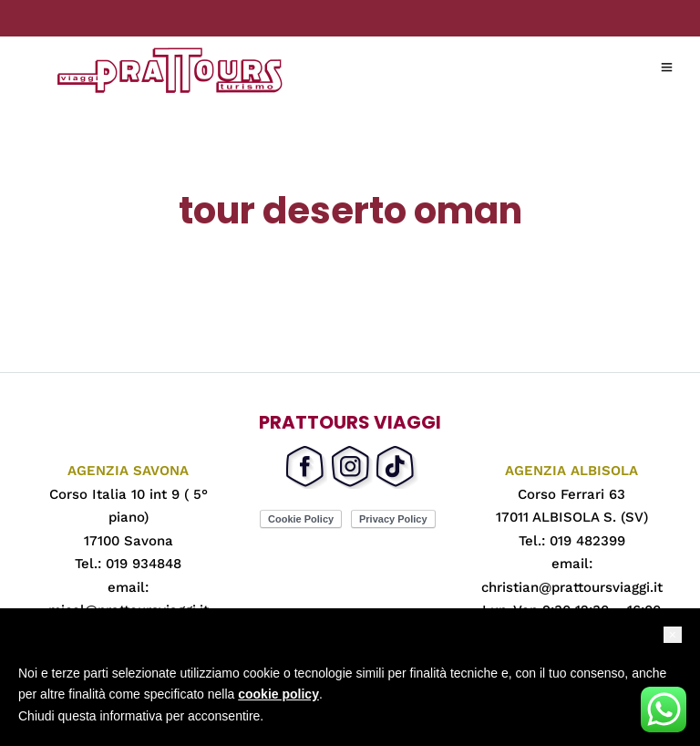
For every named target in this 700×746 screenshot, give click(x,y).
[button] (673, 635)
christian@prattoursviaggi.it (572, 587)
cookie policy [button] (278, 694)
